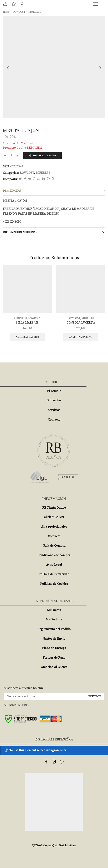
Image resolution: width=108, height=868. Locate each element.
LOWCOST (19, 12)
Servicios (54, 410)
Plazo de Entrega (54, 648)
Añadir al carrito (44, 156)
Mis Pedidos (54, 619)
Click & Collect (54, 517)
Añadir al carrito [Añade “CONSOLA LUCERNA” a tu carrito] (81, 337)
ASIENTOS (20, 318)
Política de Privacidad (54, 574)
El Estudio (54, 391)
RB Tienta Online (54, 508)
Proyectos (54, 400)
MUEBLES (35, 12)
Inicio (6, 12)
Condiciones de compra (54, 555)
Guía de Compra (54, 546)
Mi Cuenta (54, 610)
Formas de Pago (54, 658)
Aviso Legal (54, 565)
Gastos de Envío (54, 639)
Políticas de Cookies (54, 584)
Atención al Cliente (54, 667)
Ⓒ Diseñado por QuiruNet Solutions (54, 846)
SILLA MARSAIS (27, 323)
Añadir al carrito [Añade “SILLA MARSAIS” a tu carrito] (27, 337)
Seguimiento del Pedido (54, 629)
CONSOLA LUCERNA (81, 323)
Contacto (54, 420)
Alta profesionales (54, 527)
